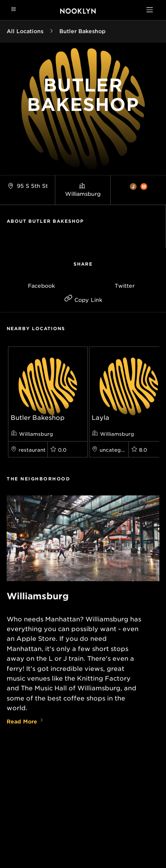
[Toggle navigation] (150, 10)
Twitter (125, 286)
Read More (25, 721)
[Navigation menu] (14, 10)
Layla (100, 418)
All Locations (25, 31)
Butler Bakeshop (82, 31)
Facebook (41, 286)
